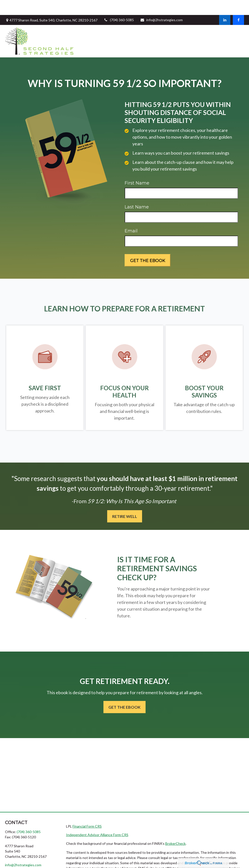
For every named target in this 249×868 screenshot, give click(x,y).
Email (131, 216)
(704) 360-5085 (119, 5)
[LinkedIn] (225, 5)
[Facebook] (238, 5)
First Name (137, 168)
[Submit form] (148, 245)
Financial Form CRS (87, 811)
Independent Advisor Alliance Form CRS (97, 820)
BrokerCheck (175, 828)
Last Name (137, 192)
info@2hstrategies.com (161, 5)
